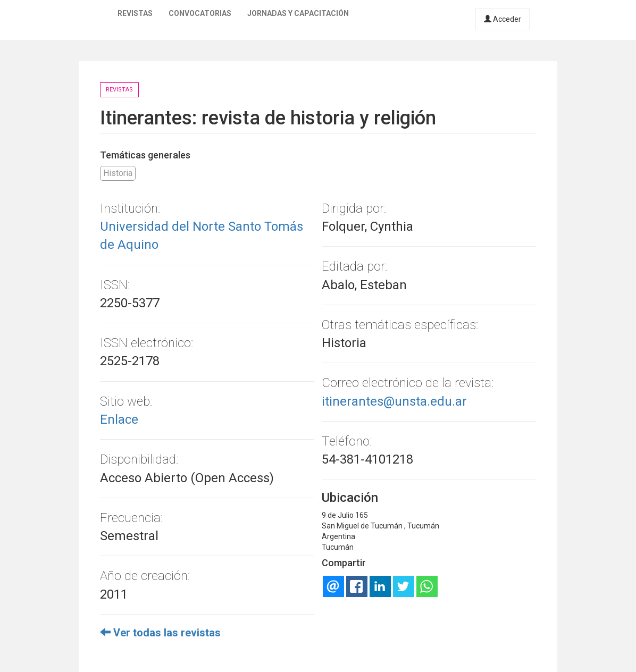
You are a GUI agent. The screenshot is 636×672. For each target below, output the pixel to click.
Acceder (503, 19)
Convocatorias (200, 13)
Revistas (135, 13)
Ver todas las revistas (160, 633)
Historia (118, 173)
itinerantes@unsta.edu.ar (394, 401)
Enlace (119, 419)
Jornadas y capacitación (298, 13)
